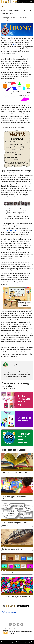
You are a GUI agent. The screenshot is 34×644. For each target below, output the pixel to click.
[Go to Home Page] (17, 2)
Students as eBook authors (12, 573)
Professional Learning (9, 612)
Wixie (15, 45)
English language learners (10, 230)
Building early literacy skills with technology (17, 597)
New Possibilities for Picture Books (15, 473)
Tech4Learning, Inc (10, 642)
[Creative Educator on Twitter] (10, 624)
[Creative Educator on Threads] (17, 624)
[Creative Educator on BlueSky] (21, 624)
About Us (5, 618)
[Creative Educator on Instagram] (14, 624)
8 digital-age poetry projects (12, 549)
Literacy (3, 6)
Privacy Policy (30, 642)
